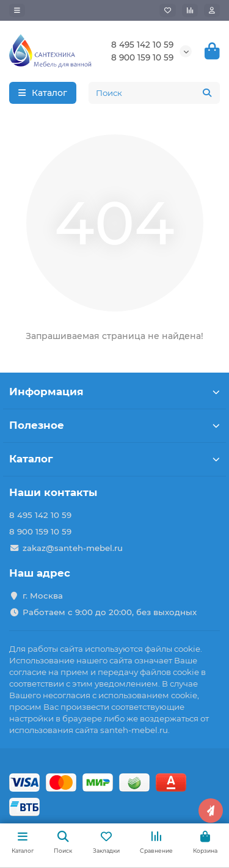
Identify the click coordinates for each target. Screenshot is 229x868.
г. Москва (43, 596)
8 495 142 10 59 (142, 45)
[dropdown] (17, 10)
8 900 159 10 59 (142, 57)
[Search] (154, 93)
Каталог (114, 459)
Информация (114, 392)
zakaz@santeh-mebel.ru (73, 548)
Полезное (114, 425)
